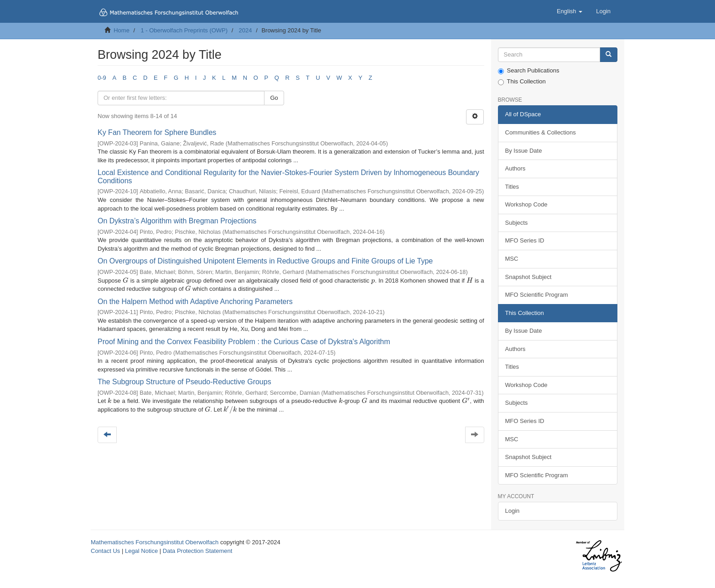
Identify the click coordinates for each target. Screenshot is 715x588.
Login (513, 511)
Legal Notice (141, 551)
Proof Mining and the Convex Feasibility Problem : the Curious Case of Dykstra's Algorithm (244, 342)
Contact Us (105, 551)
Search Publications (529, 71)
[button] (570, 11)
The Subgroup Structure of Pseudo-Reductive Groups (184, 382)
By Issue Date (524, 151)
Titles (512, 187)
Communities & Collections (541, 132)
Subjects (517, 223)
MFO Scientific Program (537, 295)
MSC (512, 259)
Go (274, 98)
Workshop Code (526, 204)
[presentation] (125, 281)
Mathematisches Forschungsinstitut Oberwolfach (155, 542)
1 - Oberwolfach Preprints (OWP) (184, 30)
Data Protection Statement (197, 551)
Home (122, 30)
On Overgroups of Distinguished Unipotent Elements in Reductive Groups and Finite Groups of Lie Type (265, 261)
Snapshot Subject (528, 277)
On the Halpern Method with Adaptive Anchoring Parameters (195, 302)
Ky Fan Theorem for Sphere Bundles (157, 132)
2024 (246, 30)
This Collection (522, 82)
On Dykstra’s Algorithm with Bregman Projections (177, 221)
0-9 (102, 78)
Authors (516, 168)
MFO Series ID (525, 240)
